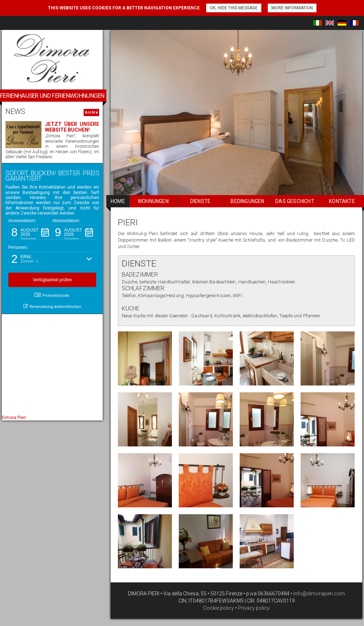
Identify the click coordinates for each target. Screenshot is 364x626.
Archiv (91, 112)
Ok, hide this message (234, 8)
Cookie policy (219, 608)
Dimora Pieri (14, 418)
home (118, 201)
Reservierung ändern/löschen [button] (52, 306)
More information (292, 8)
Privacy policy (254, 608)
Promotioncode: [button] (52, 295)
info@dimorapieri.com (319, 594)
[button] (30, 232)
